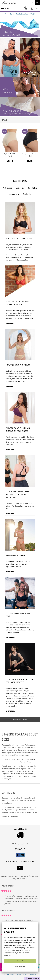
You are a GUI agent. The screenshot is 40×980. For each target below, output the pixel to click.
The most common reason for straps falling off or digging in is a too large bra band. (20, 506)
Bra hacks (27, 194)
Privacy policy (22, 974)
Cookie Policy (9, 974)
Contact (33, 974)
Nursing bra (14, 194)
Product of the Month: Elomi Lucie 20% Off (20, 14)
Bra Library (20, 181)
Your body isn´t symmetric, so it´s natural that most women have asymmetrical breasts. (18, 564)
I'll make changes (20, 966)
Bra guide (20, 188)
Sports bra (33, 188)
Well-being (7, 188)
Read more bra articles (20, 719)
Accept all (20, 961)
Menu (5, 8)
